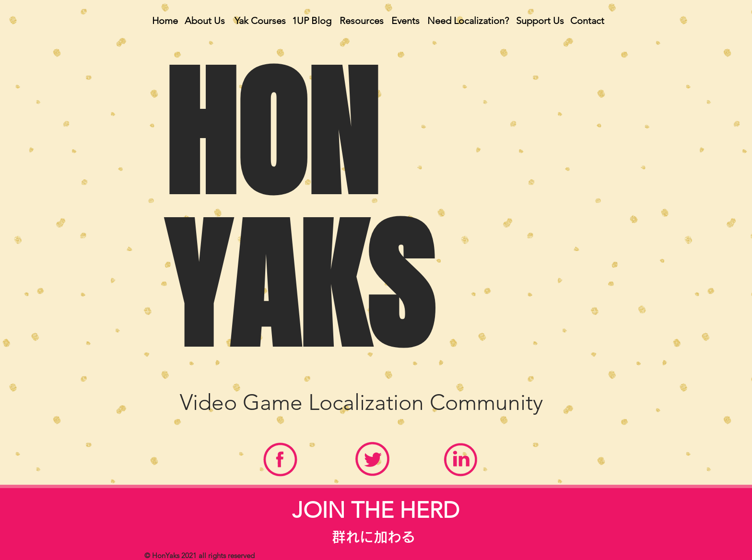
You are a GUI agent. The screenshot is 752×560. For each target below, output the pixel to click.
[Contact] (587, 21)
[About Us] (205, 21)
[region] (280, 462)
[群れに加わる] (374, 537)
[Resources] (362, 21)
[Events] (405, 21)
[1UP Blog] (312, 21)
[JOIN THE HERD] (376, 510)
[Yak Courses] (260, 21)
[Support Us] (540, 21)
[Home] (165, 21)
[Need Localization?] (468, 21)
